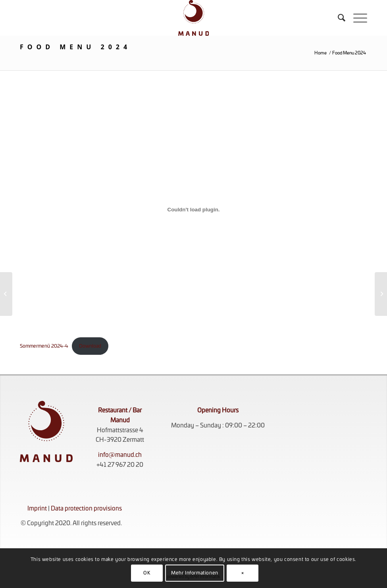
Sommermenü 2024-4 (44, 346)
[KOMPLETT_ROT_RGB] (194, 18)
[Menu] (356, 18)
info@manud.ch (120, 455)
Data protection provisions (86, 509)
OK (147, 573)
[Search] (338, 18)
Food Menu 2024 (75, 47)
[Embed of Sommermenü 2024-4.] (193, 210)
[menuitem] (338, 18)
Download (90, 346)
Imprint (37, 509)
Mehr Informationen (195, 573)
